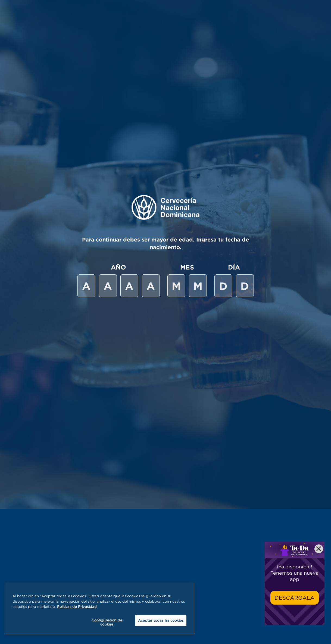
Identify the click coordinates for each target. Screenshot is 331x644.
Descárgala (294, 598)
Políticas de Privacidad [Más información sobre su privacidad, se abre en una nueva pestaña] (77, 606)
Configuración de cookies (107, 622)
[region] (99, 609)
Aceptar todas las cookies (161, 620)
